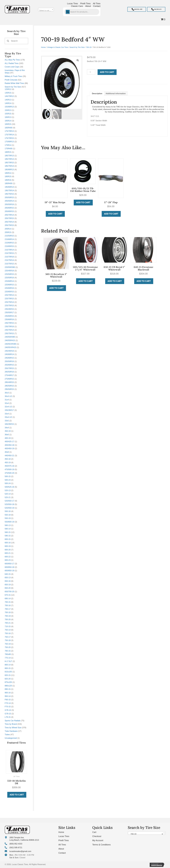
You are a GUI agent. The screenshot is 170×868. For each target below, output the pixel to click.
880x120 (8, 686)
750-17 (8, 637)
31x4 (7, 400)
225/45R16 (9, 271)
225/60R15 (9, 285)
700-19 (8, 616)
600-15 (8, 539)
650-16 (8, 581)
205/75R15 (9, 225)
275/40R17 (9, 375)
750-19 (8, 644)
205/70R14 (9, 215)
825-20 (8, 679)
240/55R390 (10, 337)
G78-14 (8, 710)
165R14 (8, 121)
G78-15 (8, 714)
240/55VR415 (10, 347)
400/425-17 (9, 442)
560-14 (8, 529)
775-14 (8, 658)
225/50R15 (9, 274)
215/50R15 (9, 236)
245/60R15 (9, 358)
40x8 (7, 452)
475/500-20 (9, 473)
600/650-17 (9, 564)
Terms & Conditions (101, 845)
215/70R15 (9, 253)
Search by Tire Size (13, 87)
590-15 (8, 536)
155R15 (8, 114)
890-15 (8, 689)
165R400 (9, 128)
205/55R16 (9, 204)
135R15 (8, 93)
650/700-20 (9, 592)
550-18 (8, 515)
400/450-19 (9, 448)
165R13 (8, 117)
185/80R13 (9, 170)
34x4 (7, 428)
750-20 (8, 647)
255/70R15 (9, 368)
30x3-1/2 (8, 396)
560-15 (8, 532)
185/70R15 (9, 163)
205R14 (8, 229)
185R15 (8, 176)
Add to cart (107, 72)
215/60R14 (9, 239)
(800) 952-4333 (16, 844)
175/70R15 (9, 138)
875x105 (8, 682)
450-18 (8, 459)
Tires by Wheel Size (13, 728)
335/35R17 (9, 410)
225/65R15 (9, 292)
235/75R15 (9, 333)
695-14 (8, 599)
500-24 (8, 483)
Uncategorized (11, 738)
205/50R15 (9, 197)
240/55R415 (10, 340)
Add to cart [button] (17, 795)
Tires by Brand (11, 724)
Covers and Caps (12, 67)
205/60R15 (9, 208)
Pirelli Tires (64, 840)
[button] (137, 9)
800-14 (8, 665)
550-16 (8, 511)
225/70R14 (9, 295)
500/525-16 (9, 487)
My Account (98, 840)
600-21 (8, 553)
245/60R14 (9, 354)
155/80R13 (9, 107)
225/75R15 (9, 306)
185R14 (8, 173)
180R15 (8, 152)
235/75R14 (9, 330)
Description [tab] (97, 94)
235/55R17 (9, 312)
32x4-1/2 (8, 407)
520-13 (8, 490)
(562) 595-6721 (16, 848)
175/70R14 (9, 135)
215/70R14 (9, 250)
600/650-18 (9, 567)
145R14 (8, 103)
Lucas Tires (64, 836)
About (61, 849)
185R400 (9, 183)
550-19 (8, 518)
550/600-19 (9, 522)
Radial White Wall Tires (14, 83)
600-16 (8, 543)
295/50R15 (9, 389)
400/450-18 (9, 445)
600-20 (8, 550)
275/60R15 (9, 379)
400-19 (8, 438)
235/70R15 (9, 323)
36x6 (7, 435)
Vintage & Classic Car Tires (58, 47)
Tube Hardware (11, 731)
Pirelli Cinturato (11, 80)
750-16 (8, 633)
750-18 (8, 640)
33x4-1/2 (8, 417)
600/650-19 (9, 571)
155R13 (8, 110)
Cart (94, 832)
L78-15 (8, 717)
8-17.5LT (8, 661)
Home (43, 47)
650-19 (8, 585)
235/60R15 (9, 316)
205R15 (8, 232)
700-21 (8, 623)
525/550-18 (9, 504)
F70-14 (8, 703)
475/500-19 (9, 469)
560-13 (8, 525)
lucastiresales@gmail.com (20, 851)
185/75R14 (9, 166)
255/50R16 (9, 361)
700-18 (8, 612)
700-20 (8, 620)
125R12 (8, 89)
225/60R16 (9, 288)
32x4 (7, 403)
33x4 (7, 414)
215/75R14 (9, 260)
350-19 (8, 431)
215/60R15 (9, 243)
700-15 (8, 602)
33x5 (7, 421)
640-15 (8, 574)
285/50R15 (9, 386)
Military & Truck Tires (13, 76)
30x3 (7, 393)
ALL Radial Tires (12, 63)
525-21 (8, 497)
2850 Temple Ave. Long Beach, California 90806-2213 (24, 839)
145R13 (8, 100)
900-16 (8, 693)
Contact (62, 853)
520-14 (8, 494)
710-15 (8, 626)
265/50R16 (9, 372)
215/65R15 (9, 246)
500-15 (8, 476)
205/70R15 (9, 218)
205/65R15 (9, 211)
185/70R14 (9, 159)
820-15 (8, 675)
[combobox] (46, 10)
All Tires (62, 845)
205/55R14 (9, 201)
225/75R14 (9, 302)
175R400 (9, 149)
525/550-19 (9, 508)
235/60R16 (9, 319)
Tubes (7, 735)
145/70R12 (9, 96)
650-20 (8, 588)
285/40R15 (9, 382)
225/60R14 (9, 281)
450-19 (8, 463)
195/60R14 (9, 187)
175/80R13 (9, 142)
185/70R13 (9, 156)
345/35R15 (9, 424)
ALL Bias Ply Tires (12, 60)
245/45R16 (9, 351)
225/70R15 (9, 299)
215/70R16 (9, 257)
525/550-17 (9, 501)
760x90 (8, 654)
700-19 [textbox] (146, 834)
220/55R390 (10, 267)
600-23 (8, 560)
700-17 (8, 609)
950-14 (8, 696)
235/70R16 (9, 327)
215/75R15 (9, 264)
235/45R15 (9, 309)
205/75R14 (9, 222)
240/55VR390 (10, 344)
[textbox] (46, 11)
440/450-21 (9, 456)
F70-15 (8, 707)
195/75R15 (9, 194)
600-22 (8, 557)
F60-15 (8, 700)
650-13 (8, 578)
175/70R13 (9, 131)
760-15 (8, 651)
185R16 (8, 180)
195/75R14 (9, 191)
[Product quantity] (91, 72)
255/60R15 (9, 365)
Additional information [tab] (116, 94)
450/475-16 (9, 466)
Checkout (97, 836)
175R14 (8, 145)
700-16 (8, 605)
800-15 (8, 668)
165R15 (8, 124)
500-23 (8, 480)
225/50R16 (9, 278)
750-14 (8, 630)
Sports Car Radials (13, 721)
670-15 (8, 595)
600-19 (8, 546)
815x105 (8, 672)
